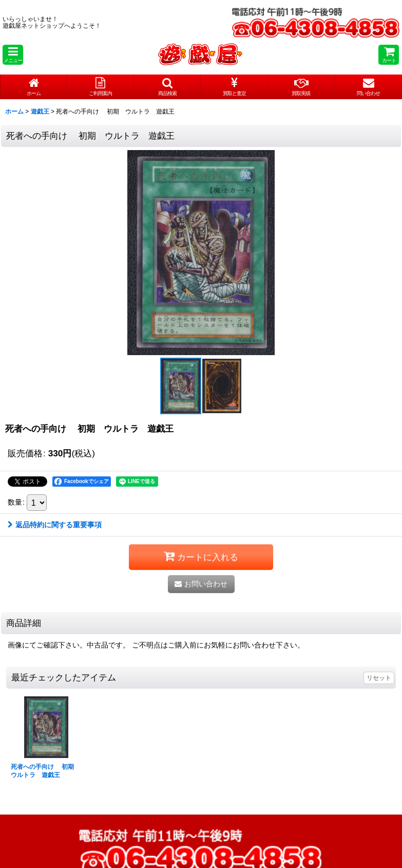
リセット (379, 678)
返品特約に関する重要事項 (55, 525)
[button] (13, 55)
